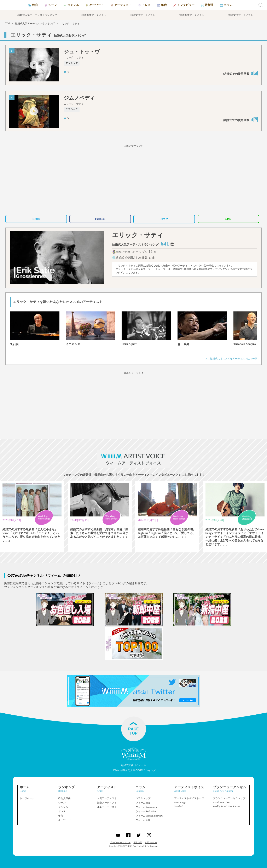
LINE (228, 219)
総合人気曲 (64, 798)
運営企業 (138, 842)
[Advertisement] (134, 179)
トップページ (27, 798)
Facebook (100, 219)
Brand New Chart (222, 802)
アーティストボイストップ (189, 798)
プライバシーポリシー (120, 842)
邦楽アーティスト (107, 803)
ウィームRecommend (147, 807)
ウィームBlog (143, 803)
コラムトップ (143, 798)
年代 (61, 816)
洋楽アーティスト (107, 807)
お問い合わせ (151, 842)
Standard (179, 806)
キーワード (64, 820)
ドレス (62, 811)
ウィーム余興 (143, 820)
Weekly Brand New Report (226, 806)
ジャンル (63, 807)
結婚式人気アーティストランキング (35, 24)
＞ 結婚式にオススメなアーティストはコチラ (231, 359)
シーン (62, 803)
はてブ (164, 219)
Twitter (36, 219)
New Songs (180, 802)
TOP (8, 23)
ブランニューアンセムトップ (229, 798)
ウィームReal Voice (146, 811)
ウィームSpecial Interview (149, 816)
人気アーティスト (107, 798)
